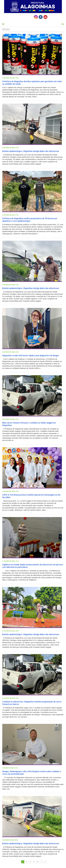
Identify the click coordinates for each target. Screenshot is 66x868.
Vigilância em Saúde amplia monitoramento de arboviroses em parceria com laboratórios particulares (33, 566)
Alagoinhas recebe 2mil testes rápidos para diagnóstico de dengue (31, 355)
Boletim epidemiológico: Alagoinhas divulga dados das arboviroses (31, 151)
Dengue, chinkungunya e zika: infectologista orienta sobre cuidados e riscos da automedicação (32, 773)
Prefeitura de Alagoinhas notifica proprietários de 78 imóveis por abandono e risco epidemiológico (30, 220)
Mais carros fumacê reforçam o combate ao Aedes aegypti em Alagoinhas (29, 424)
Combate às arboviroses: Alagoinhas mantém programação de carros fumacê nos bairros (32, 703)
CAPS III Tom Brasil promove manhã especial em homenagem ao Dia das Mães (31, 496)
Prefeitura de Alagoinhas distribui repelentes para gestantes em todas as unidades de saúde (32, 83)
